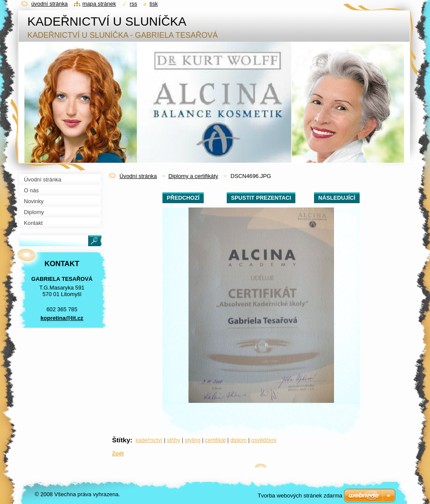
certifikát (215, 440)
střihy (174, 440)
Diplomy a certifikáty (193, 176)
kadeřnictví (149, 440)
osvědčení (264, 440)
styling (192, 440)
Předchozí (183, 198)
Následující (337, 198)
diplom (238, 440)
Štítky (121, 440)
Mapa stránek (99, 4)
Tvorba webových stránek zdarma (300, 496)
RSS (134, 4)
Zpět (118, 453)
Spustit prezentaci (261, 198)
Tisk (154, 4)
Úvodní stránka (138, 176)
